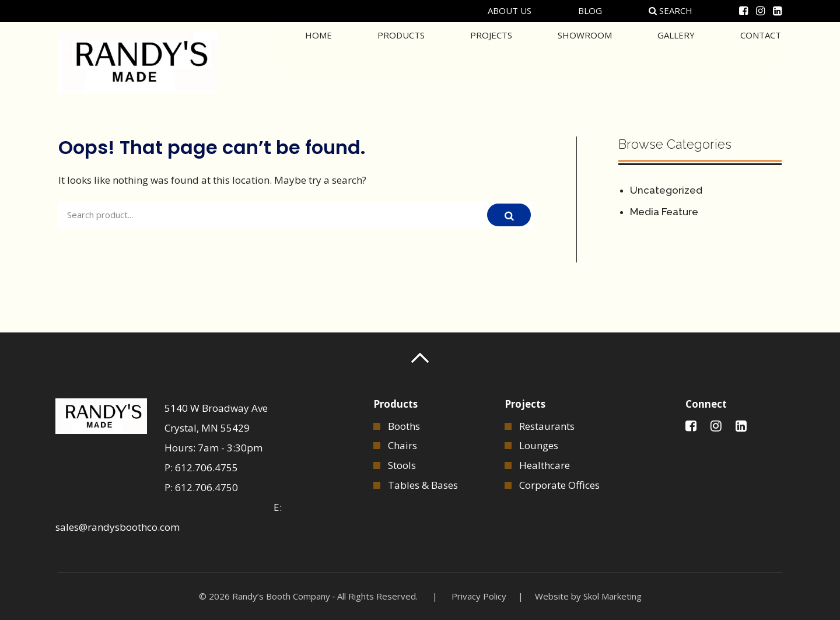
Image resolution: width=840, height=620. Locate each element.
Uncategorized (666, 190)
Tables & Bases (423, 485)
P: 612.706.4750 (201, 487)
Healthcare (545, 465)
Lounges (539, 445)
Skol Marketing (612, 596)
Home (318, 61)
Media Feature (664, 212)
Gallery (676, 61)
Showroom (585, 61)
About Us (510, 10)
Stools (402, 465)
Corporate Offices (559, 485)
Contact (761, 61)
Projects (491, 61)
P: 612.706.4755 (201, 467)
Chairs (402, 445)
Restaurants (547, 426)
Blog (590, 10)
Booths (404, 426)
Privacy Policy (479, 596)
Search (671, 10)
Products (401, 61)
